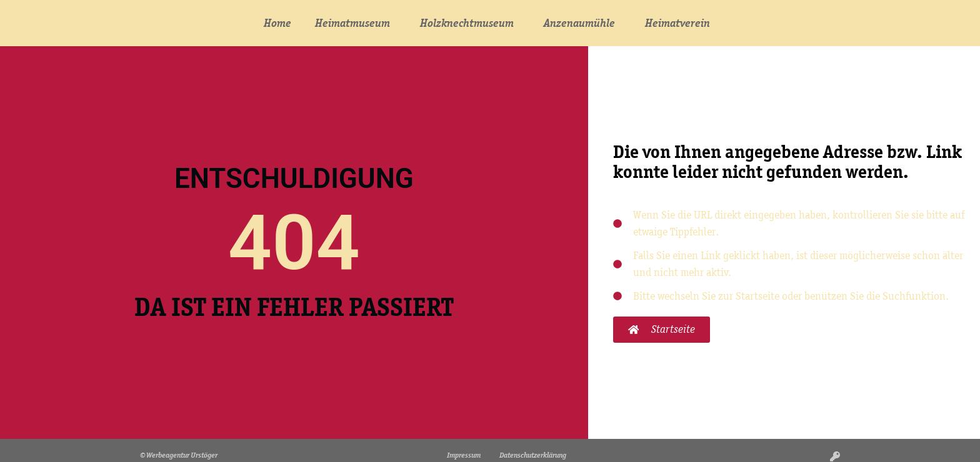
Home (277, 23)
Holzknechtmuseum (470, 23)
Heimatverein (681, 23)
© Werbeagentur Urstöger (179, 455)
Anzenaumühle (582, 23)
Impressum (464, 455)
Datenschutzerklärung (533, 455)
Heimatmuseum (356, 23)
